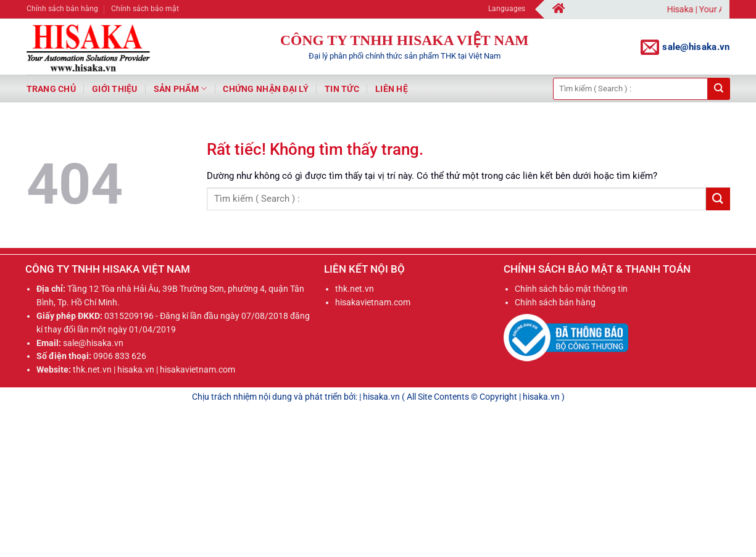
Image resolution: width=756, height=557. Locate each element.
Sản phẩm (181, 89)
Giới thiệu (115, 89)
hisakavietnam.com (373, 302)
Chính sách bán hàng (62, 9)
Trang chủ (51, 89)
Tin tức (342, 89)
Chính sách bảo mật (145, 9)
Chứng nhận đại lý (266, 89)
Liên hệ (392, 89)
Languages (511, 9)
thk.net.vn (355, 289)
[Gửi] (719, 89)
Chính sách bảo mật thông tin (571, 289)
